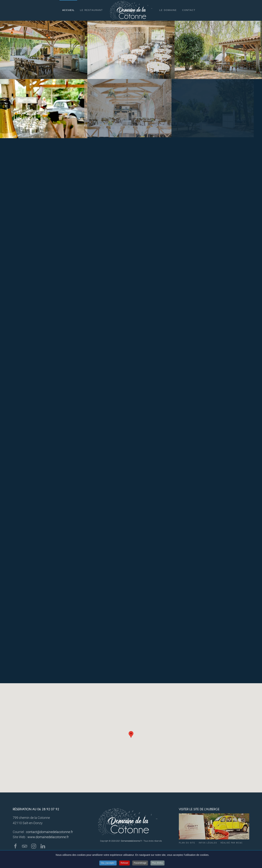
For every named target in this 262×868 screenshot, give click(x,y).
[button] (131, 734)
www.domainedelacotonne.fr (48, 837)
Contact (189, 10)
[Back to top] (247, 851)
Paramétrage (140, 865)
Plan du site (187, 843)
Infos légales (208, 843)
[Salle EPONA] (131, 50)
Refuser (124, 865)
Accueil (68, 10)
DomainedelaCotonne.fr (131, 841)
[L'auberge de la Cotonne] (218, 50)
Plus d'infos (157, 865)
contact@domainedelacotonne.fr (49, 832)
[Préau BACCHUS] (44, 50)
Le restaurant (91, 10)
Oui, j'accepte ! (108, 865)
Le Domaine (168, 10)
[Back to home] (131, 10)
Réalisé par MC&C (232, 843)
